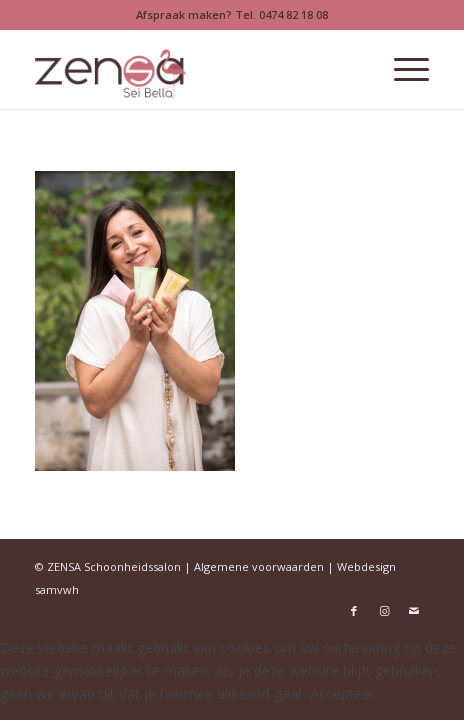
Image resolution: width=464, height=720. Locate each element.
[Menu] (401, 69)
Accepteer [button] (342, 693)
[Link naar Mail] (414, 611)
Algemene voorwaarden (259, 566)
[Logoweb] (193, 69)
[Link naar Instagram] (384, 611)
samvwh (57, 589)
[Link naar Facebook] (354, 611)
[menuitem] (401, 69)
